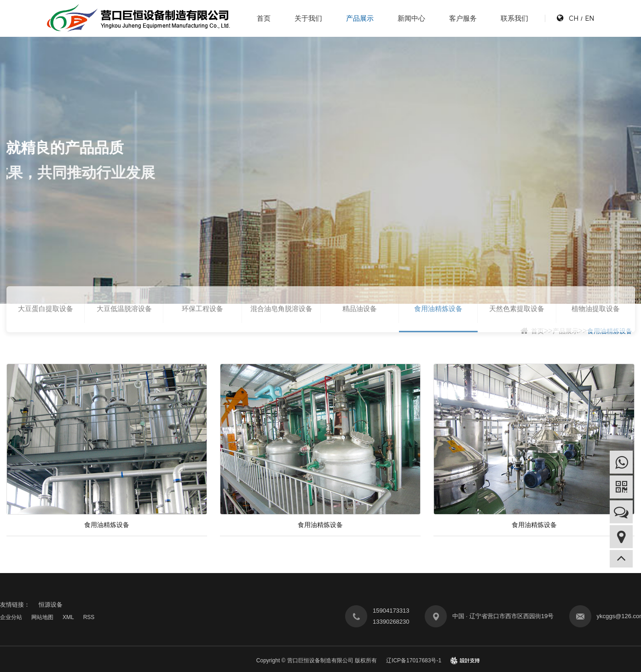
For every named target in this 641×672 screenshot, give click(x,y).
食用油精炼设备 (438, 321)
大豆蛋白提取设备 (46, 321)
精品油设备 (360, 321)
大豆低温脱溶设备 (124, 321)
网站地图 (42, 617)
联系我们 (514, 18)
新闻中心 (411, 18)
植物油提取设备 (596, 321)
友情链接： (15, 605)
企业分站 (11, 617)
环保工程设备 (202, 321)
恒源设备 (51, 605)
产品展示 (360, 18)
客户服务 (463, 18)
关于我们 (308, 18)
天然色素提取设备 (517, 321)
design (465, 660)
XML (68, 617)
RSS (89, 617)
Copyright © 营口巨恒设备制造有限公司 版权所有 (317, 660)
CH (574, 18)
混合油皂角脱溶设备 (281, 321)
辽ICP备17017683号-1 (414, 660)
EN (589, 18)
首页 (264, 18)
